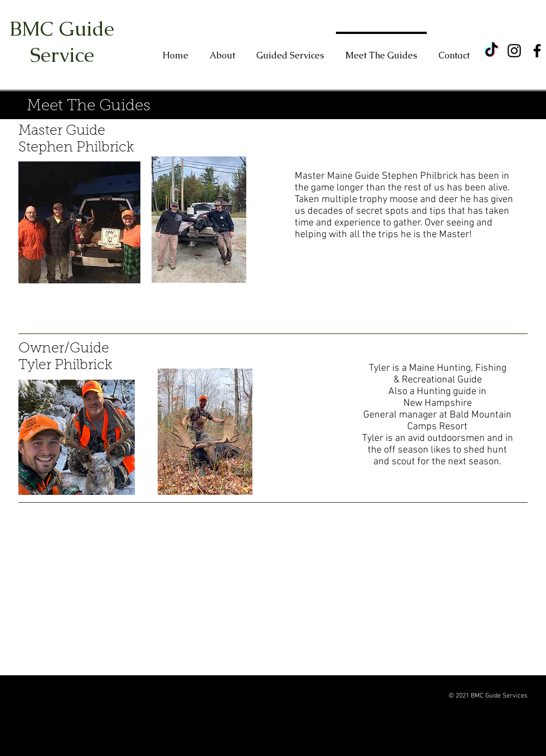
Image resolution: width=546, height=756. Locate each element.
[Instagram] (514, 51)
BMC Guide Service (62, 42)
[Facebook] (537, 51)
